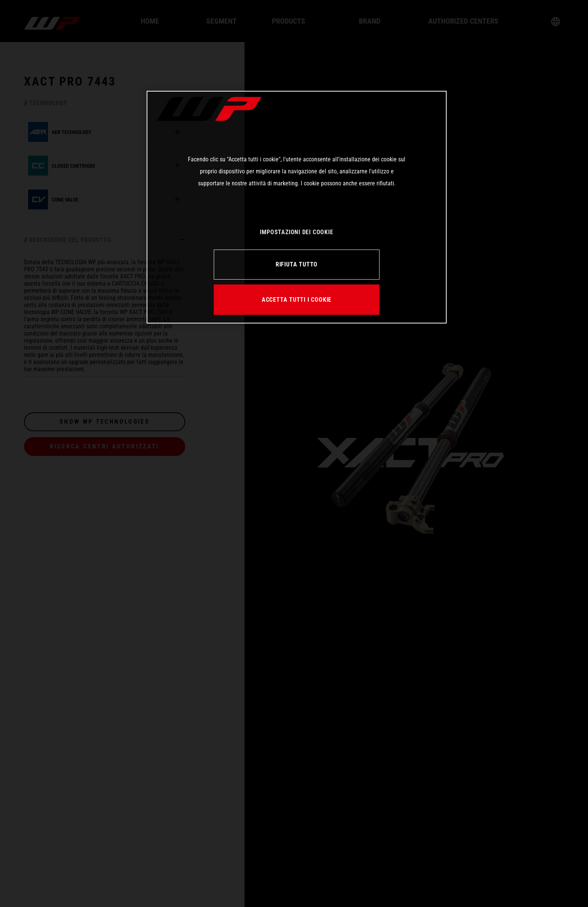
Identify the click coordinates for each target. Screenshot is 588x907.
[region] (297, 207)
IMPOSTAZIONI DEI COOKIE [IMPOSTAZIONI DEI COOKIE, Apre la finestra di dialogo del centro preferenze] (296, 232)
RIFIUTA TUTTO (297, 264)
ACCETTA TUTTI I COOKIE (297, 300)
